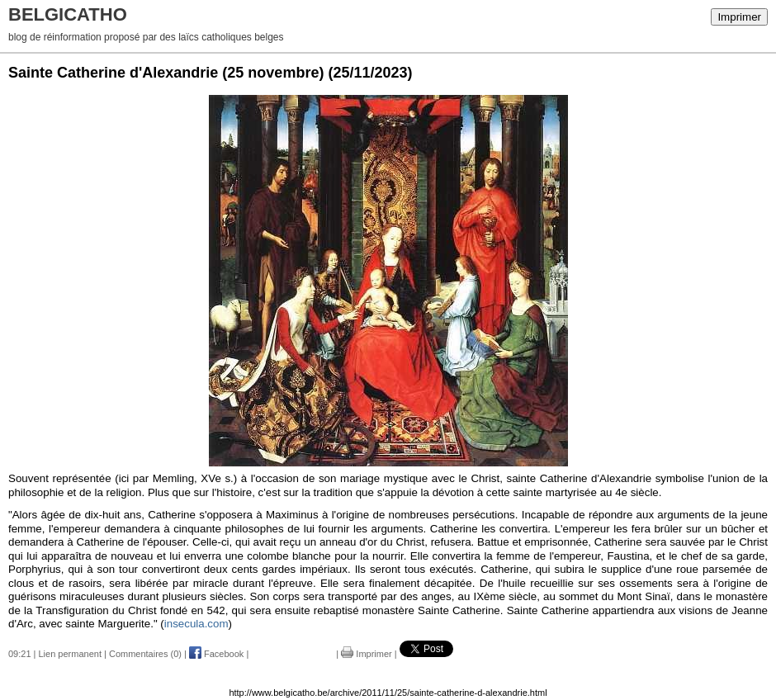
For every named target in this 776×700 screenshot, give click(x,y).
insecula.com (196, 624)
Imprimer (739, 17)
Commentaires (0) (145, 654)
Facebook (216, 654)
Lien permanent (70, 654)
